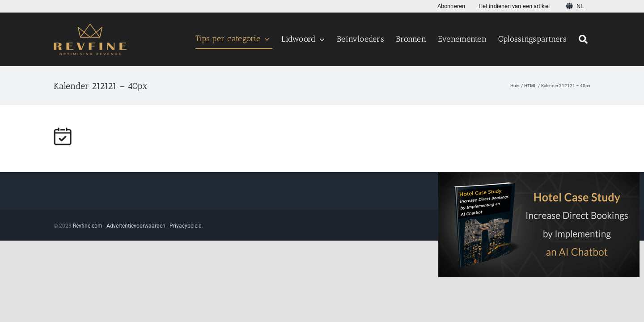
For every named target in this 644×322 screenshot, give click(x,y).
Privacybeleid (186, 226)
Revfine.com (88, 226)
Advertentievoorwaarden (136, 226)
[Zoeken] (585, 39)
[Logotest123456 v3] (90, 27)
